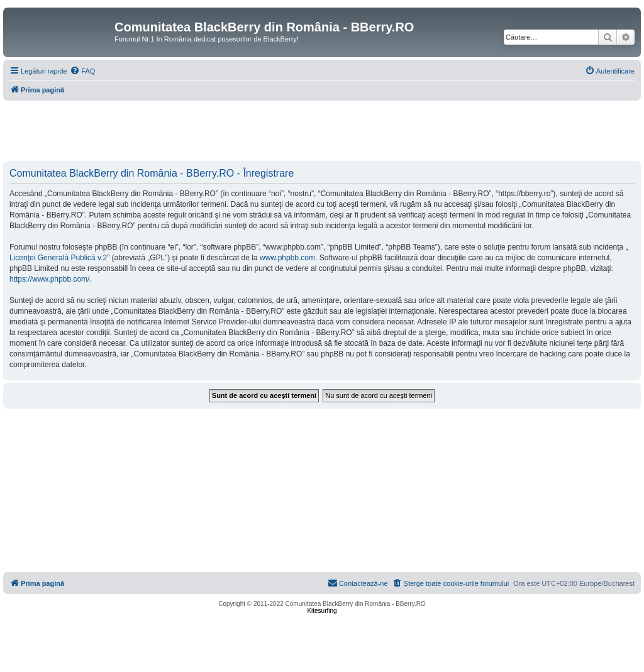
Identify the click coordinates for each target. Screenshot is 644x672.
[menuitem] (82, 71)
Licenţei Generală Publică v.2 (58, 258)
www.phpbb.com (287, 258)
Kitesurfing (322, 611)
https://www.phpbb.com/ (49, 279)
